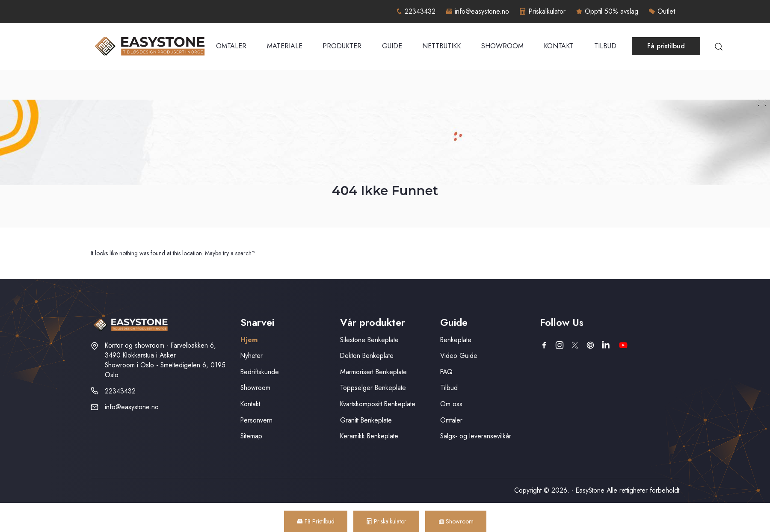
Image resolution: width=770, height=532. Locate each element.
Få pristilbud (666, 46)
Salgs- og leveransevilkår (476, 436)
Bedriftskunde (260, 372)
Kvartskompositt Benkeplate (378, 404)
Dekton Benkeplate (367, 356)
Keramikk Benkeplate (369, 436)
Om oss (451, 404)
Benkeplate (456, 339)
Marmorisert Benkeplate (373, 372)
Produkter (342, 46)
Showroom (502, 46)
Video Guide (459, 356)
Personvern (256, 420)
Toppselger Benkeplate (373, 388)
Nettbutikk (441, 46)
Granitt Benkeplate (366, 420)
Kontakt (559, 46)
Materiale (285, 46)
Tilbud (605, 46)
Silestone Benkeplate (369, 339)
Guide (392, 46)
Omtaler (231, 46)
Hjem (249, 339)
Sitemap (251, 436)
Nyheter (252, 356)
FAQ (446, 372)
